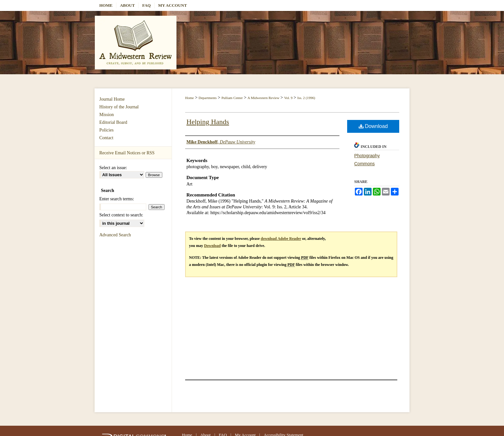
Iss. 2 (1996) (306, 98)
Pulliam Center (232, 98)
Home (189, 98)
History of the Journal (119, 107)
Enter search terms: (117, 199)
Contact (106, 138)
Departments (208, 98)
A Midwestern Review (263, 98)
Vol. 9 (288, 98)
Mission (107, 115)
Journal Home (112, 99)
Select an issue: (113, 168)
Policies (106, 130)
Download (373, 126)
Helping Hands (208, 122)
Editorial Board (113, 122)
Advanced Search (115, 235)
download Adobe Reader (281, 239)
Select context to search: (121, 215)
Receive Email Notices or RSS (127, 153)
